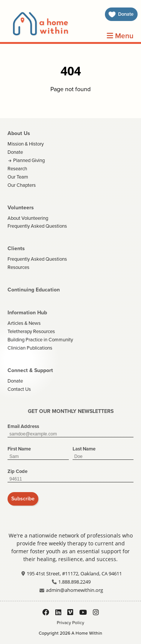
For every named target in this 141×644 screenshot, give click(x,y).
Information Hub (27, 313)
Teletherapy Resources (31, 331)
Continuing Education (34, 290)
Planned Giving (29, 160)
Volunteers (21, 208)
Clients (16, 248)
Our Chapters (22, 185)
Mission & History (26, 144)
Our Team (18, 177)
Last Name (84, 449)
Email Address (23, 426)
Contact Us (19, 389)
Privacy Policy (70, 623)
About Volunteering (28, 218)
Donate (15, 152)
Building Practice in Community (40, 340)
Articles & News (24, 323)
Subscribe (23, 499)
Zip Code (17, 471)
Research (17, 169)
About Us (19, 133)
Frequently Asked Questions (37, 226)
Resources (18, 267)
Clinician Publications (30, 348)
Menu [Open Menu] (120, 36)
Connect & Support (30, 370)
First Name (19, 449)
